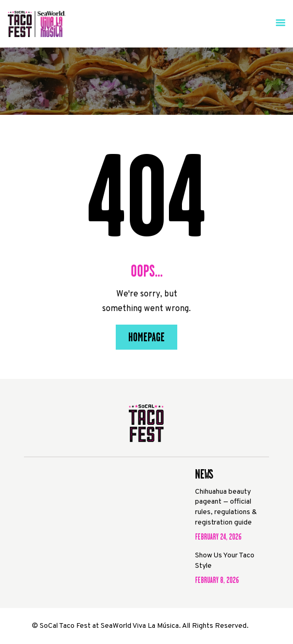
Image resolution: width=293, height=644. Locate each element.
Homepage (146, 337)
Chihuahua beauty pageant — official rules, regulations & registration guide (226, 507)
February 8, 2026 (217, 580)
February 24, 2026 (218, 537)
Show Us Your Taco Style (225, 561)
